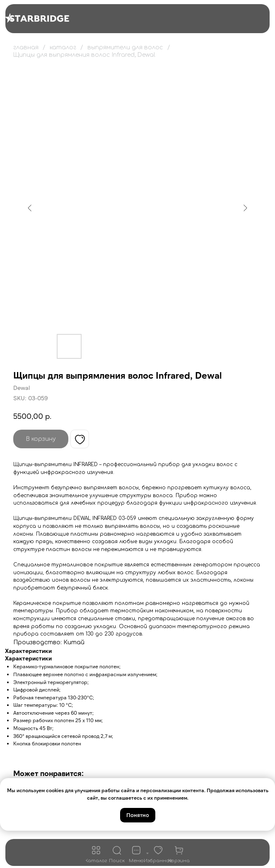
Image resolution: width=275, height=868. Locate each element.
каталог (63, 47)
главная (26, 47)
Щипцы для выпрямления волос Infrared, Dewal (84, 55)
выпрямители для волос (125, 47)
